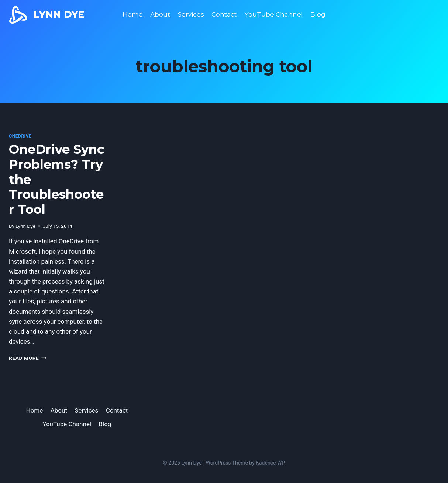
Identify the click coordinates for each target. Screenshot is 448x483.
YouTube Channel (274, 14)
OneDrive (20, 136)
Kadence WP (270, 463)
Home (133, 14)
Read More (28, 358)
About (160, 14)
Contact (224, 14)
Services (191, 14)
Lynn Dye (25, 226)
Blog (318, 14)
